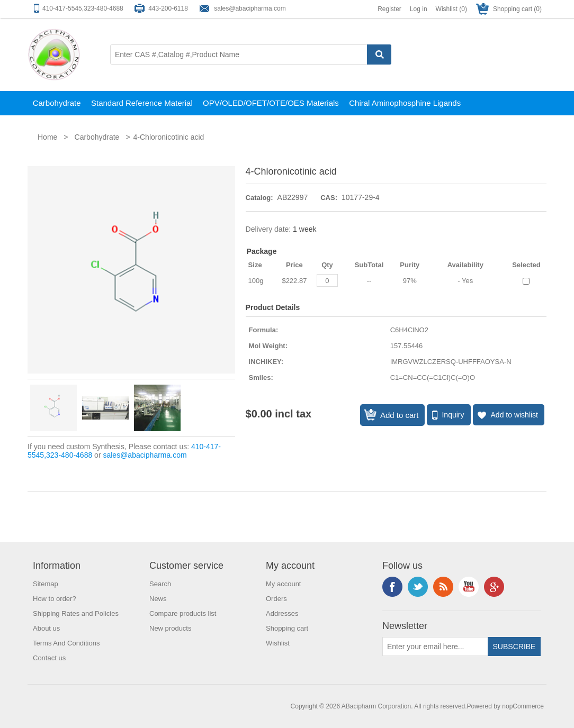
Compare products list (183, 613)
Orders (276, 599)
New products (170, 628)
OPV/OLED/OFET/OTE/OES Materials (271, 103)
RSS (443, 587)
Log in (419, 9)
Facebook (392, 587)
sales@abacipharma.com (250, 8)
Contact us (49, 658)
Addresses (282, 613)
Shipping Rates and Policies (76, 613)
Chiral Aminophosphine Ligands (405, 103)
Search (160, 584)
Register (389, 9)
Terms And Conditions (66, 643)
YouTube (469, 587)
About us (46, 628)
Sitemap (46, 584)
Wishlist (278, 643)
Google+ (494, 587)
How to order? (55, 599)
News (158, 599)
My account (283, 584)
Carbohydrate (57, 103)
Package (262, 251)
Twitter (418, 587)
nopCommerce (523, 706)
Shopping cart (287, 628)
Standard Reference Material (142, 103)
